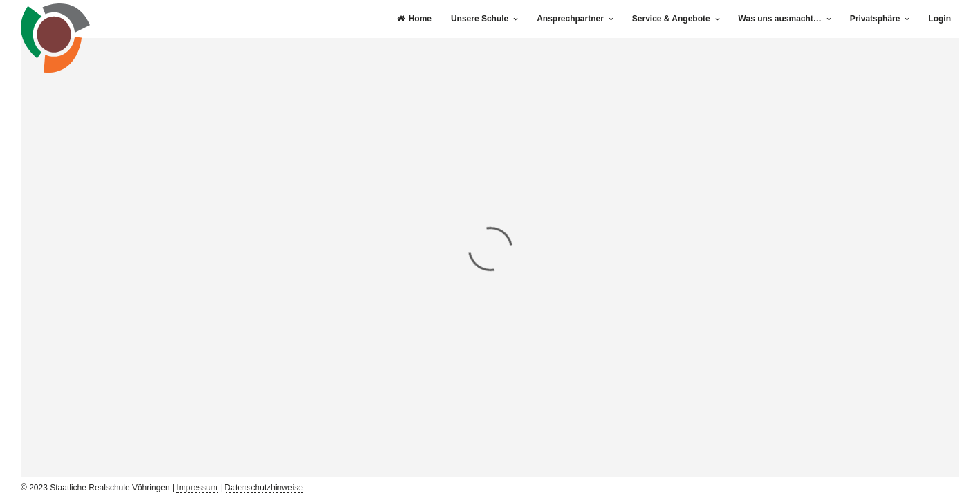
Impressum (197, 488)
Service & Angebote (671, 19)
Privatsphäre (875, 19)
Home (414, 19)
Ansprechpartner (570, 19)
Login (940, 19)
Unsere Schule (480, 19)
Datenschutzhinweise (264, 488)
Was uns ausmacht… (780, 19)
